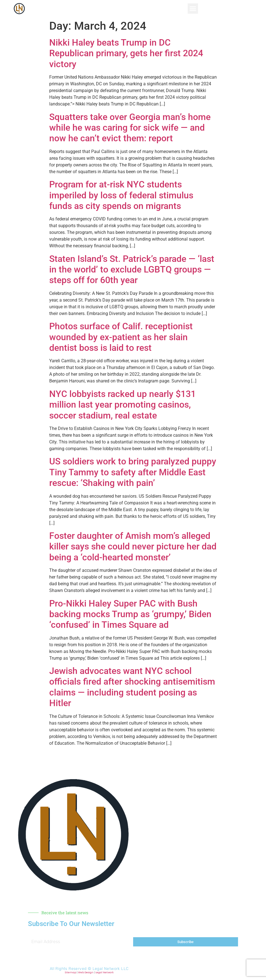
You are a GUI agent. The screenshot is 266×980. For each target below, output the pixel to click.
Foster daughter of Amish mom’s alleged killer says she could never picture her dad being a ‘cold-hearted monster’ (133, 547)
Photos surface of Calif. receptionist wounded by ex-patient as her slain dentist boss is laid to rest (121, 337)
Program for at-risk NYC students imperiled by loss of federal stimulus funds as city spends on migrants (121, 195)
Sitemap (70, 972)
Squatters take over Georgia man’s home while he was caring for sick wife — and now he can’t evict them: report (130, 128)
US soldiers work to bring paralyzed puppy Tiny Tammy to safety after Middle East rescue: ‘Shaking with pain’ (133, 472)
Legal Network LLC (111, 969)
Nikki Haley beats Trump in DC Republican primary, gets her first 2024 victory (126, 53)
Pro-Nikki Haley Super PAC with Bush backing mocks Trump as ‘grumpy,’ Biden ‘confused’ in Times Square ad (130, 614)
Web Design (86, 972)
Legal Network (104, 972)
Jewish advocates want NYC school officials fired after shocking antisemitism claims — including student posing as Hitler (132, 687)
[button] (193, 9)
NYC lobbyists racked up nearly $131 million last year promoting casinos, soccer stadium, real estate (123, 405)
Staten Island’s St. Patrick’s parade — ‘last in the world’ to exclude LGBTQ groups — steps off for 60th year (132, 270)
